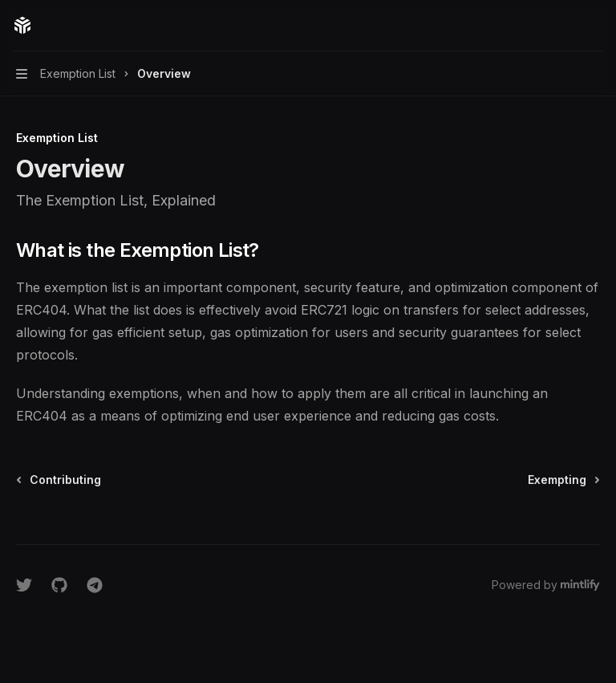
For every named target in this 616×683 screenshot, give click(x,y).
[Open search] (565, 26)
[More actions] (595, 26)
